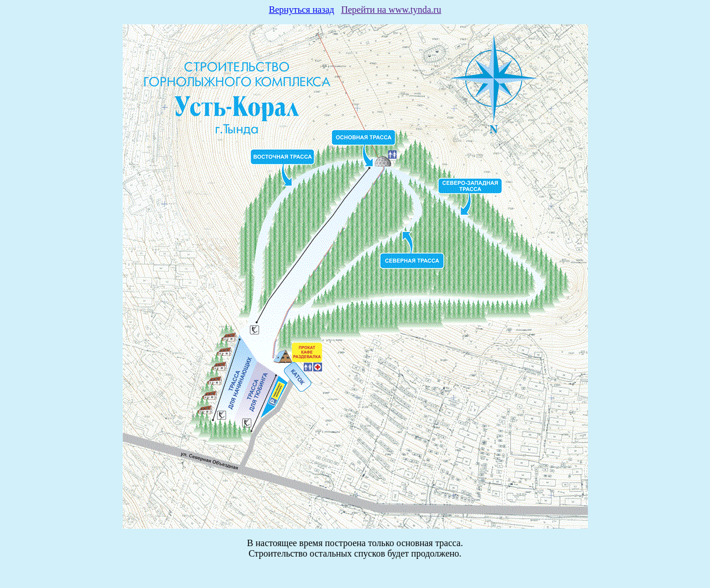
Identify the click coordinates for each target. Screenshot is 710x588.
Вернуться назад (301, 10)
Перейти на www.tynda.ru (391, 10)
